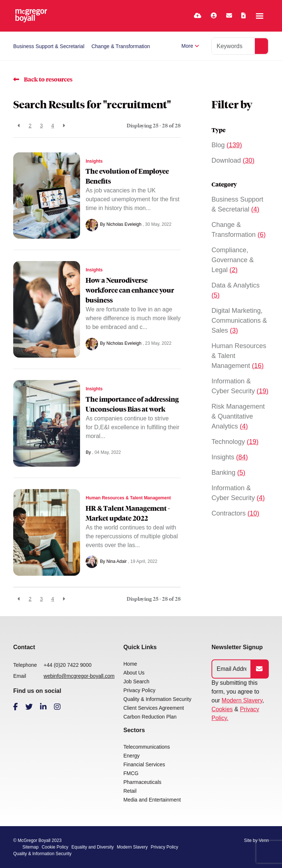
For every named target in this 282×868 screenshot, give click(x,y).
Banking (228, 473)
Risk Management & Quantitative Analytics (238, 416)
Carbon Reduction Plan (150, 717)
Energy (131, 756)
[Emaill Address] (232, 669)
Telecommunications (147, 747)
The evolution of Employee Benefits (127, 176)
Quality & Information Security (157, 699)
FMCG (131, 773)
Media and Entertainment (152, 800)
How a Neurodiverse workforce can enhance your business (130, 290)
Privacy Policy (139, 690)
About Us (134, 673)
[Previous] (19, 126)
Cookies (222, 709)
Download (233, 160)
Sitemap (30, 847)
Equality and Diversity (92, 847)
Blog (227, 145)
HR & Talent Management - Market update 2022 (128, 513)
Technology (235, 442)
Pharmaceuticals (142, 782)
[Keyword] (234, 46)
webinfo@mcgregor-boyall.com (79, 676)
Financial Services (144, 764)
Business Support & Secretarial (49, 46)
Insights (94, 161)
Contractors (235, 513)
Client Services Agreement (154, 708)
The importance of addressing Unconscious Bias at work (132, 404)
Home (130, 664)
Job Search (136, 681)
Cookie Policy (55, 847)
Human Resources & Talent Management (128, 498)
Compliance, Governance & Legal (233, 260)
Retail (130, 791)
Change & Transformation (121, 46)
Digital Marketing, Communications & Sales (239, 321)
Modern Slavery (242, 700)
